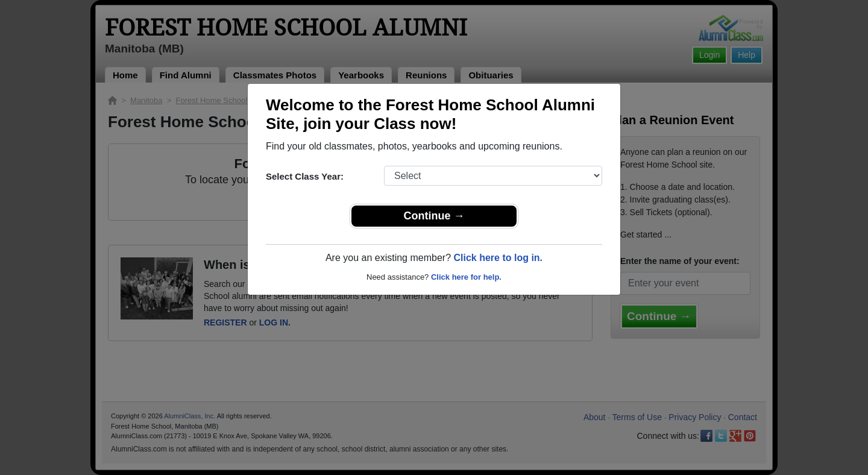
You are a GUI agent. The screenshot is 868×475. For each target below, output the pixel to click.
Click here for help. (466, 277)
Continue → (434, 216)
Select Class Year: (305, 176)
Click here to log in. (498, 258)
